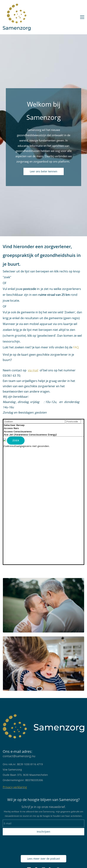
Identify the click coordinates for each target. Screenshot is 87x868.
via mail (33, 370)
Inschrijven (43, 832)
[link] (43, 580)
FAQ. (76, 347)
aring (23, 787)
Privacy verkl (11, 787)
